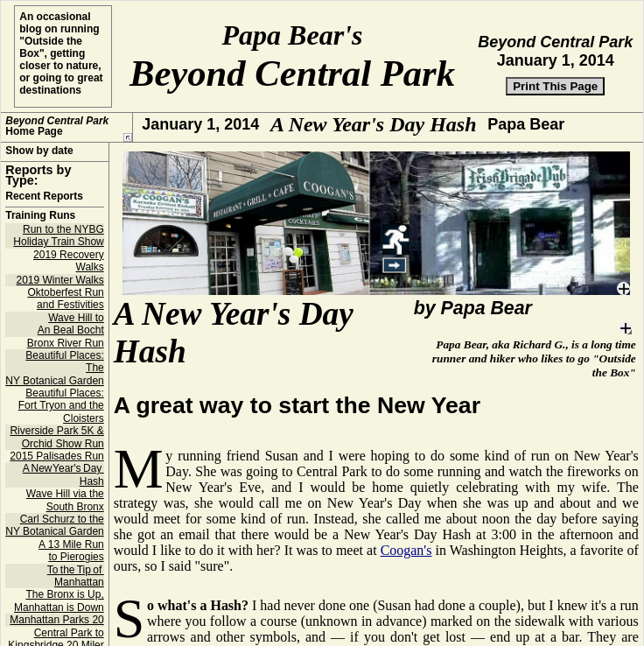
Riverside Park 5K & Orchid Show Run (56, 450)
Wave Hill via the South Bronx (65, 513)
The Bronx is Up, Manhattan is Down (59, 614)
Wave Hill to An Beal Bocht (71, 337)
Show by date (39, 164)
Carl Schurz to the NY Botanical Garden (55, 538)
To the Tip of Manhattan (76, 589)
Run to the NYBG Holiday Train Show (58, 249)
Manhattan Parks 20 (56, 633)
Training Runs (40, 228)
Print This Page (555, 86)
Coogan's (406, 563)
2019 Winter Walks (59, 293)
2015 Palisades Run (56, 469)
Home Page (57, 126)
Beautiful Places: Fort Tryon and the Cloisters (61, 419)
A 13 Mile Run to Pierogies (71, 564)
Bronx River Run (66, 356)
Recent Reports (44, 209)
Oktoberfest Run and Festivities (65, 312)
